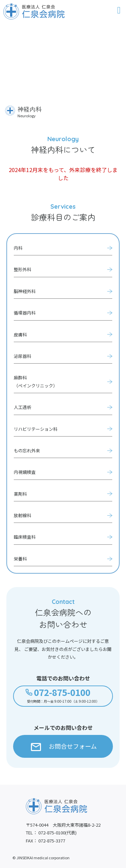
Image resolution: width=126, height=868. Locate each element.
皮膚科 (20, 335)
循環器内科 (25, 313)
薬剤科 (20, 494)
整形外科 (23, 269)
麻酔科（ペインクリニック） (36, 381)
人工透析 (23, 407)
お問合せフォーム (64, 746)
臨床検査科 (25, 537)
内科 (18, 248)
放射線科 (23, 515)
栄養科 (20, 559)
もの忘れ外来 (27, 450)
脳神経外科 (25, 291)
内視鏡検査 (25, 472)
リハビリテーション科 (36, 429)
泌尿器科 (23, 356)
